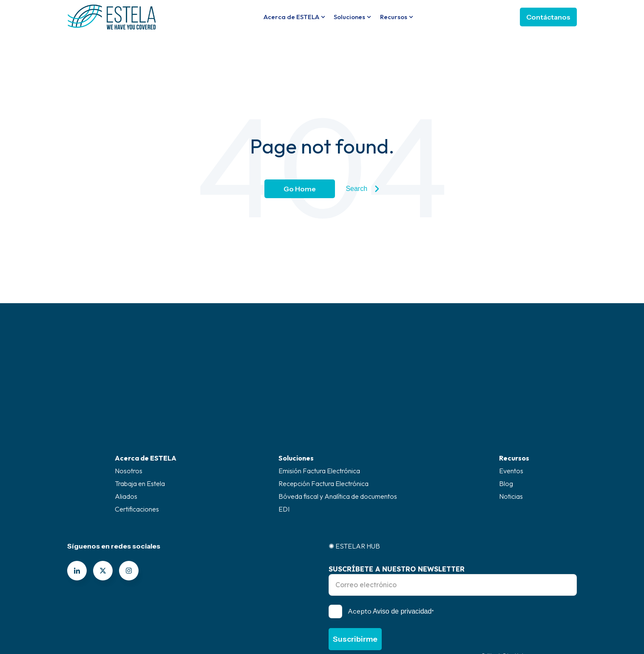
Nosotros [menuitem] (129, 399)
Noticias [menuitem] (511, 425)
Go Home (300, 189)
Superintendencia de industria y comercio (323, 609)
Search (362, 189)
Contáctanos (548, 17)
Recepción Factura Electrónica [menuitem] (323, 412)
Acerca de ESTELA (291, 17)
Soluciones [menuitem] (296, 387)
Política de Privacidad (502, 584)
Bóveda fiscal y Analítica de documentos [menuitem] (338, 425)
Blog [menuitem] (506, 412)
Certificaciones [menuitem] (137, 438)
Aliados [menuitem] (126, 425)
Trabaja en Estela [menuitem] (140, 412)
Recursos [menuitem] (514, 387)
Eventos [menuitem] (511, 399)
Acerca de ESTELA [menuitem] (146, 387)
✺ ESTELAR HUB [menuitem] (354, 475)
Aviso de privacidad (402, 540)
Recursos (394, 17)
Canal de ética (229, 609)
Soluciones (349, 17)
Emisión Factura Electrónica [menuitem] (319, 399)
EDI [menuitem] (284, 438)
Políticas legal (415, 609)
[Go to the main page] (112, 17)
